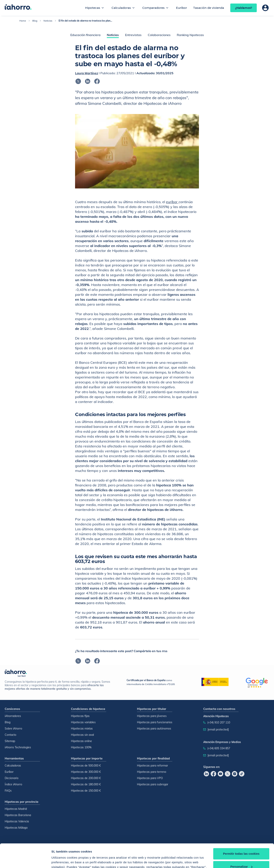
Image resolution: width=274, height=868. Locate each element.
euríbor (172, 202)
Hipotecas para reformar (152, 766)
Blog (35, 21)
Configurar (59, 860)
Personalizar (241, 844)
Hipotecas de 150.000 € (86, 791)
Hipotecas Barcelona (18, 815)
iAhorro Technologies (18, 747)
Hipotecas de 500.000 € (86, 766)
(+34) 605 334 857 (219, 748)
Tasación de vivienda (209, 8)
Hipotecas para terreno (152, 772)
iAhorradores (13, 716)
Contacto (10, 735)
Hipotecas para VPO (150, 778)
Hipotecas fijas (80, 716)
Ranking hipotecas (190, 35)
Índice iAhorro (13, 784)
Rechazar (241, 857)
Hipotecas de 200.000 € (86, 778)
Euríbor (181, 8)
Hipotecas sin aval (82, 735)
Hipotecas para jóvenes (152, 716)
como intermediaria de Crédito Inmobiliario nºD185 (151, 682)
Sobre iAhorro (13, 729)
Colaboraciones (159, 35)
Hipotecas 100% (81, 747)
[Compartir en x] (78, 81)
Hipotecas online (81, 741)
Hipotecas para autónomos (154, 729)
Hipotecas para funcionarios (155, 722)
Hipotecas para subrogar (153, 784)
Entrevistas (133, 35)
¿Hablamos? (244, 8)
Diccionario (12, 778)
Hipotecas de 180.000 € (86, 784)
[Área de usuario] (265, 8)
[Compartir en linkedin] (88, 81)
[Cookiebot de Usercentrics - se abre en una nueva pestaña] (25, 860)
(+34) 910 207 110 (219, 722)
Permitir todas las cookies (241, 831)
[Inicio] (18, 7)
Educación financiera (85, 35)
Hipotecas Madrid (16, 809)
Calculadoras (121, 8)
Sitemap (10, 741)
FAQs (8, 791)
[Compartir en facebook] (97, 81)
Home (23, 21)
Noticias (48, 21)
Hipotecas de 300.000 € (86, 772)
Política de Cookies (164, 849)
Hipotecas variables (83, 722)
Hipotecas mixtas (82, 729)
